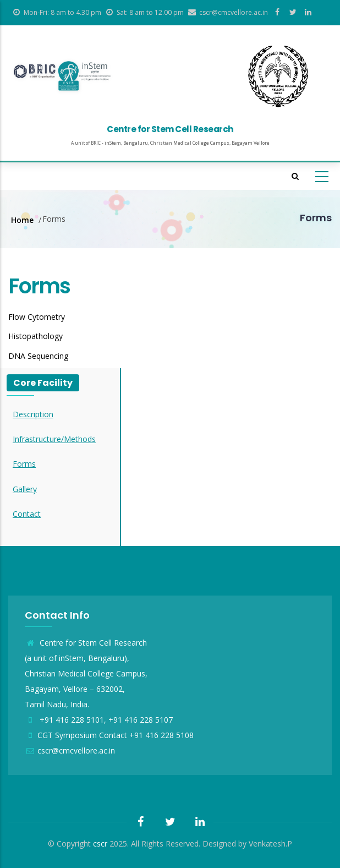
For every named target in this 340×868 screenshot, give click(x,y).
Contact (27, 514)
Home (22, 220)
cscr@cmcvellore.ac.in (70, 750)
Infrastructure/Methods (54, 439)
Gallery (25, 489)
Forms (24, 464)
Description (33, 414)
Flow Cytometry (37, 317)
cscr (100, 844)
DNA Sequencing (38, 356)
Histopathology (35, 336)
